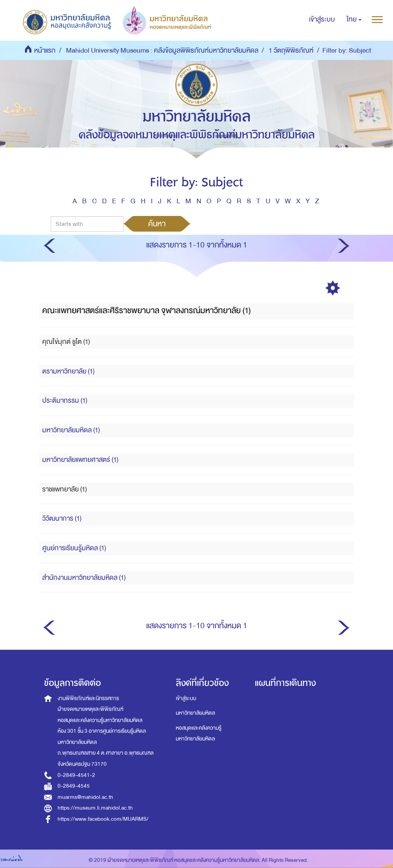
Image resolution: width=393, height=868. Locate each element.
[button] (354, 20)
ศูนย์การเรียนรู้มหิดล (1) (74, 548)
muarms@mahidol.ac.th (85, 797)
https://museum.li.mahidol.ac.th (95, 808)
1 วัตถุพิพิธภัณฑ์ (291, 51)
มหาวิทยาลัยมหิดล (195, 713)
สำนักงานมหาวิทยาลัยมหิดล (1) (84, 578)
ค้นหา (157, 224)
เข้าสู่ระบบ (186, 698)
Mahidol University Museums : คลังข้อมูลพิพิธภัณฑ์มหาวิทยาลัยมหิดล (162, 51)
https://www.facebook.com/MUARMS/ (103, 819)
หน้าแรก (45, 51)
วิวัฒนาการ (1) (62, 519)
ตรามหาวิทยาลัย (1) (68, 371)
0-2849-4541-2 (76, 775)
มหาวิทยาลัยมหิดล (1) (71, 430)
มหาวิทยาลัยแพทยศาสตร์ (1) (80, 460)
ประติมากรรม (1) (65, 401)
